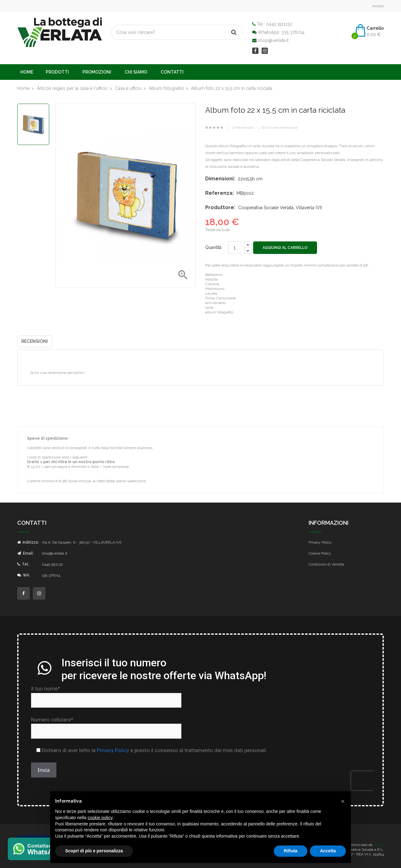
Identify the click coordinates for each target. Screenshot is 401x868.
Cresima (212, 284)
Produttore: (220, 207)
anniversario (215, 303)
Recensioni (35, 341)
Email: (25, 553)
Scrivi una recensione (279, 127)
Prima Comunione (220, 298)
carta (209, 307)
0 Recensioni (243, 127)
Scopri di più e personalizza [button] (94, 851)
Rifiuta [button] (291, 851)
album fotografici (219, 312)
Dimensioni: (220, 179)
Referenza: (219, 193)
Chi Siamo (136, 72)
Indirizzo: (28, 542)
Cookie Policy (320, 553)
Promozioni (97, 72)
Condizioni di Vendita (326, 564)
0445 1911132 (279, 24)
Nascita (211, 279)
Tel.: (23, 564)
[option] (33, 124)
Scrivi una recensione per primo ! (58, 373)
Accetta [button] (328, 851)
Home (27, 72)
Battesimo (214, 275)
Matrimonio (215, 289)
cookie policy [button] (100, 818)
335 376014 (293, 32)
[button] (343, 801)
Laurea (211, 293)
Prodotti (57, 72)
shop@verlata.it (273, 40)
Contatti (172, 72)
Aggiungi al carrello (285, 248)
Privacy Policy (320, 542)
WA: (24, 575)
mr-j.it (379, 845)
